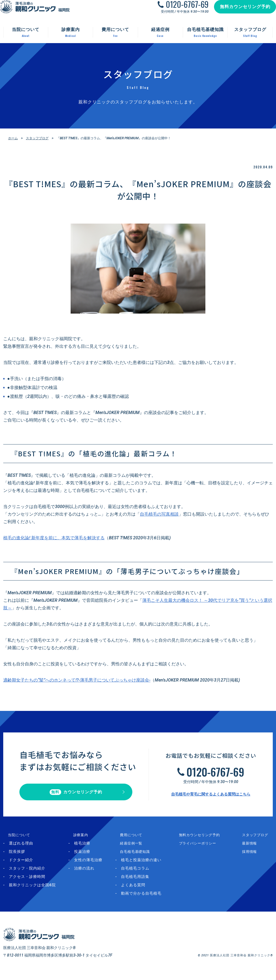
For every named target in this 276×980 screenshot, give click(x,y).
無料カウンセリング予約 (240, 12)
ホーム (13, 138)
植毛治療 (86, 848)
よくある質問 (140, 890)
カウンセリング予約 (76, 795)
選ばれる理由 (21, 848)
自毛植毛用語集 (142, 881)
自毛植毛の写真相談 (159, 514)
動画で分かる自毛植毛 (148, 898)
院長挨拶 (17, 856)
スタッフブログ (37, 138)
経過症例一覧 (134, 848)
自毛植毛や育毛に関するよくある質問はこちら (211, 797)
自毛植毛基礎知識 (138, 856)
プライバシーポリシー (204, 848)
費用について (134, 840)
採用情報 (253, 856)
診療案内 (80, 840)
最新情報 (253, 848)
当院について (15, 840)
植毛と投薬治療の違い (148, 865)
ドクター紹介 (21, 865)
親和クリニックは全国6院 (32, 890)
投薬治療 (86, 856)
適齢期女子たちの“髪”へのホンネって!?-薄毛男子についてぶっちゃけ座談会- (77, 680)
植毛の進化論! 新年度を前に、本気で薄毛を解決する (54, 538)
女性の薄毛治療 (92, 865)
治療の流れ (88, 873)
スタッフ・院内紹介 (27, 873)
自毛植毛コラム (142, 873)
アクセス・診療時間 (27, 881)
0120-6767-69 (182, 10)
